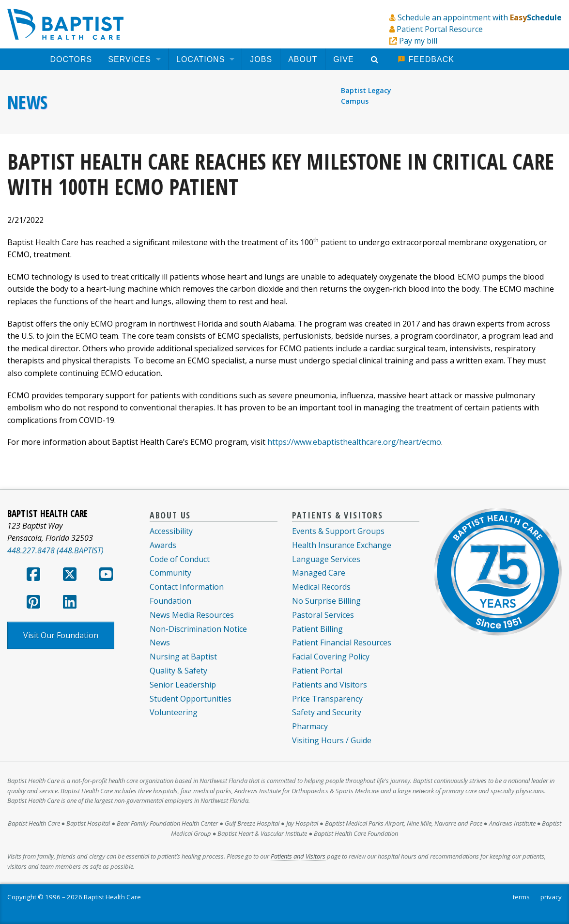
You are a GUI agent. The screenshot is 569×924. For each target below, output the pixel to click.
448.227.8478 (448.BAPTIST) (55, 550)
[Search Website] (376, 59)
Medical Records (321, 587)
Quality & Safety (178, 671)
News (27, 102)
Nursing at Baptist (183, 657)
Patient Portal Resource (440, 29)
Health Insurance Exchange (342, 545)
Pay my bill (418, 41)
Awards (163, 545)
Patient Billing (317, 629)
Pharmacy (310, 726)
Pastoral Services (323, 615)
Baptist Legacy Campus (366, 96)
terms (521, 897)
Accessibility (171, 531)
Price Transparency (327, 699)
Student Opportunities (191, 699)
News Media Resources (192, 615)
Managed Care (319, 573)
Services (130, 59)
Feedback (426, 59)
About (303, 59)
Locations (200, 59)
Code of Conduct (180, 559)
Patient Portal (317, 671)
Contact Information (187, 587)
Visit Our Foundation (61, 635)
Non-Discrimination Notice (198, 629)
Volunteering (174, 712)
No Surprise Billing (326, 601)
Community (170, 573)
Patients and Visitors (330, 685)
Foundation (170, 601)
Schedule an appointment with (480, 17)
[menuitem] (71, 59)
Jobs (261, 59)
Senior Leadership (183, 685)
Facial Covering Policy (331, 657)
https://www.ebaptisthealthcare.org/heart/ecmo (354, 442)
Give (343, 59)
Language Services (326, 559)
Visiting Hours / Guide (332, 740)
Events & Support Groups (338, 531)
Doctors (71, 59)
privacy (551, 897)
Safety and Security (327, 712)
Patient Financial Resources (342, 642)
